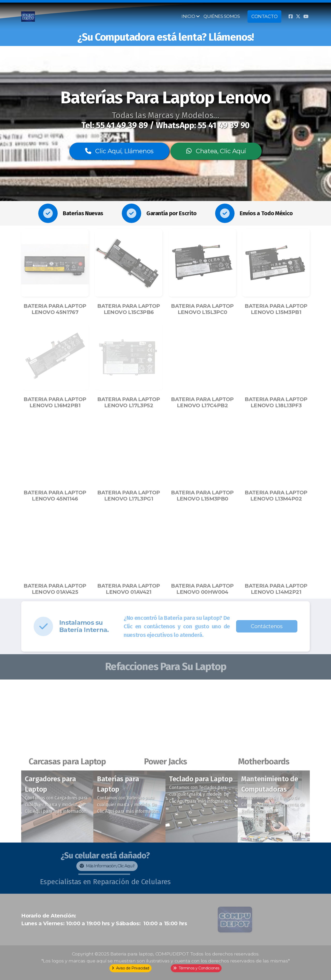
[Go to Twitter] (298, 17)
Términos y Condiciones (196, 968)
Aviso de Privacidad (130, 968)
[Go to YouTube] (306, 17)
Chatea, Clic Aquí (216, 151)
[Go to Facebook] (290, 17)
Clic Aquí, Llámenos (119, 151)
